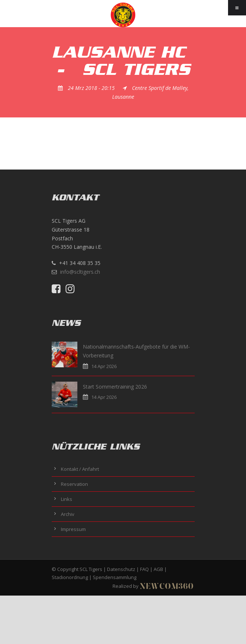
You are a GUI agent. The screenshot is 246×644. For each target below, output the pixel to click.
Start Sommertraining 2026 (115, 387)
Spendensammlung (115, 577)
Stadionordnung (70, 577)
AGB (158, 569)
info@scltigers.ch (80, 272)
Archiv (68, 514)
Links (67, 499)
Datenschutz (121, 569)
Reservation (74, 484)
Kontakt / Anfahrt (80, 469)
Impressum (73, 529)
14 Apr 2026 (104, 366)
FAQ (144, 569)
